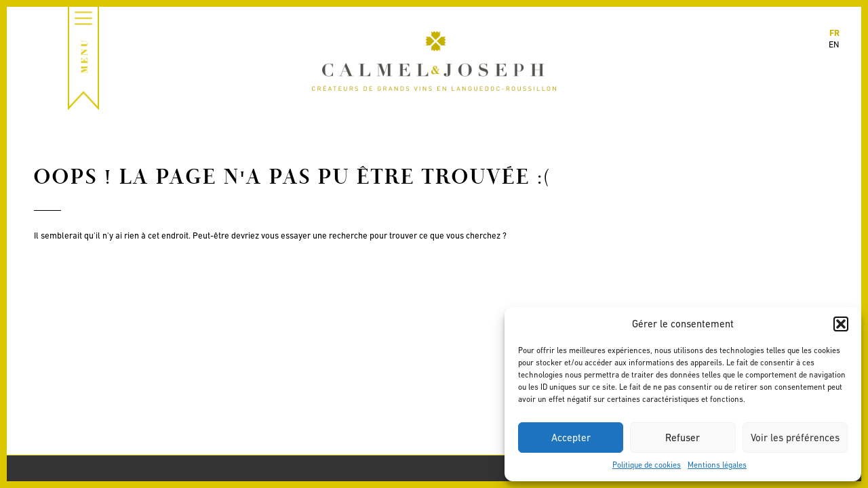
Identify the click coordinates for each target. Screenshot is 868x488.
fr (834, 33)
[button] (841, 324)
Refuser (683, 438)
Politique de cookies (647, 465)
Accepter (571, 438)
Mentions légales (717, 465)
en (834, 44)
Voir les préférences (795, 438)
